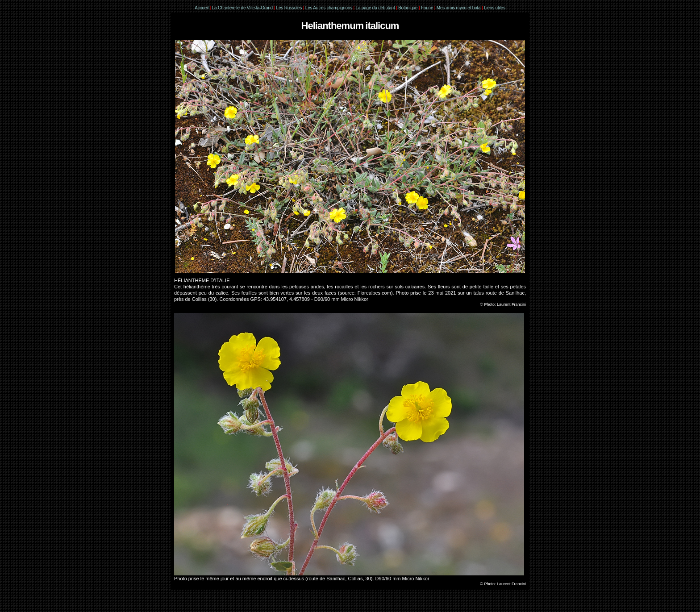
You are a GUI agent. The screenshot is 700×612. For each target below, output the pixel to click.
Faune (427, 8)
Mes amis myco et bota (459, 8)
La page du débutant (375, 8)
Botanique (408, 8)
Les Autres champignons (329, 8)
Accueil (202, 8)
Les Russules (289, 8)
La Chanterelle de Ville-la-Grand (243, 8)
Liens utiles (495, 8)
